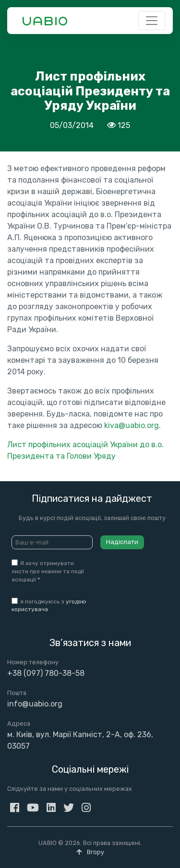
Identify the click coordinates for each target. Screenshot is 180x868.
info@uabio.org (35, 704)
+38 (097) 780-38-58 (46, 673)
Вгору (90, 852)
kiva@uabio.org (132, 425)
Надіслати (122, 542)
